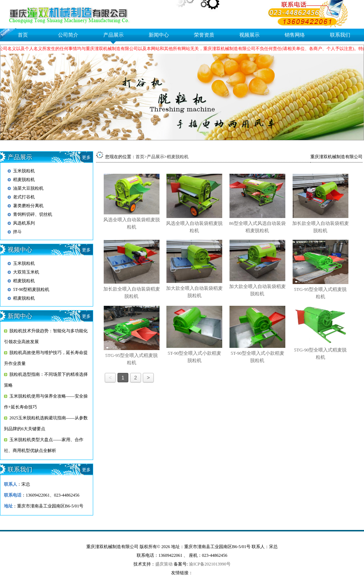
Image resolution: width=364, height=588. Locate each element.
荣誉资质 (204, 35)
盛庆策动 (164, 564)
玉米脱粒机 (24, 171)
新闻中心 (159, 35)
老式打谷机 (24, 197)
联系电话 (13, 495)
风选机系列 (24, 223)
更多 (86, 157)
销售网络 (295, 35)
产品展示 (113, 35)
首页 (23, 35)
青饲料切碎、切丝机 (33, 214)
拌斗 (17, 232)
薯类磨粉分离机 (28, 206)
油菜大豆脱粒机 (28, 188)
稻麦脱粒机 (24, 180)
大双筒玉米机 (26, 272)
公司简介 (68, 35)
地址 (8, 506)
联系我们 (340, 35)
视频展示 (249, 35)
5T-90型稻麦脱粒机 (31, 289)
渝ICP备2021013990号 (210, 564)
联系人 (11, 484)
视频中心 (20, 250)
